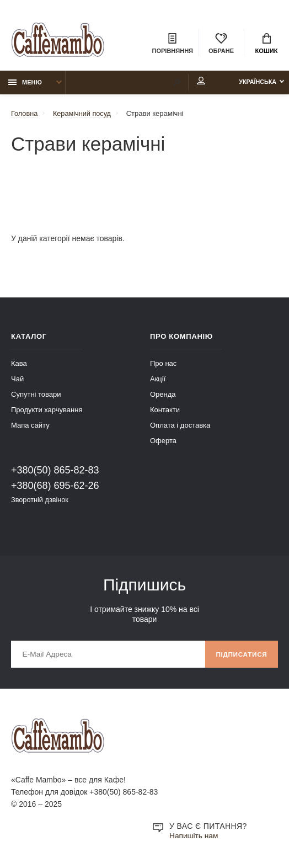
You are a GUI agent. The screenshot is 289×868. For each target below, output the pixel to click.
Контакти (165, 411)
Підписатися (241, 656)
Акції (158, 380)
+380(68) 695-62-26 (55, 487)
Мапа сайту (30, 426)
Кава (19, 364)
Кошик (267, 44)
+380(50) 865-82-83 (55, 471)
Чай (17, 380)
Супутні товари (36, 395)
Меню (25, 83)
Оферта (163, 442)
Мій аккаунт (194, 82)
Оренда (163, 395)
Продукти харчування (47, 411)
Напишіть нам (194, 838)
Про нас (163, 364)
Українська (255, 83)
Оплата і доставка (180, 426)
